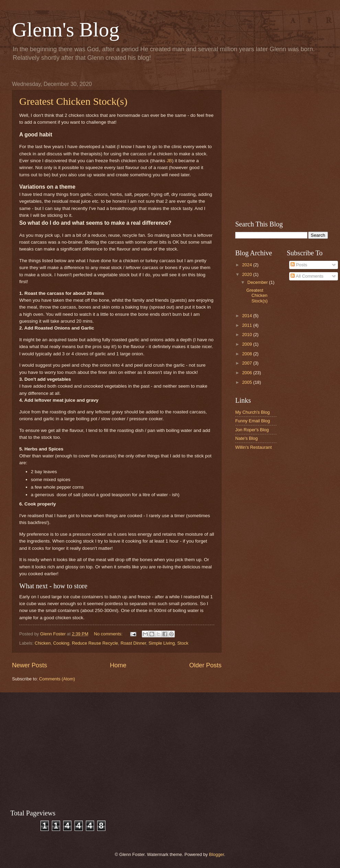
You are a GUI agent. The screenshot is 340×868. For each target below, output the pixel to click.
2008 (248, 354)
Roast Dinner (133, 643)
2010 (248, 335)
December (258, 282)
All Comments (307, 276)
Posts (299, 265)
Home (118, 665)
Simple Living (162, 643)
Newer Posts (30, 665)
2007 (248, 363)
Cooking (61, 643)
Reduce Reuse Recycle (95, 643)
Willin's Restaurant (253, 447)
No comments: (109, 634)
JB (169, 161)
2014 (248, 316)
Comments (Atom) (57, 679)
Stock (183, 643)
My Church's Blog (253, 412)
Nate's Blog (246, 438)
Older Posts (205, 665)
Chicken (43, 643)
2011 (248, 325)
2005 (248, 382)
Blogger (217, 854)
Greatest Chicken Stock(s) (257, 296)
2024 (248, 265)
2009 (248, 344)
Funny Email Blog (253, 421)
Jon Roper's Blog (252, 430)
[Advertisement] (70, 146)
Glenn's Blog (66, 30)
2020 (248, 274)
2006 (248, 373)
